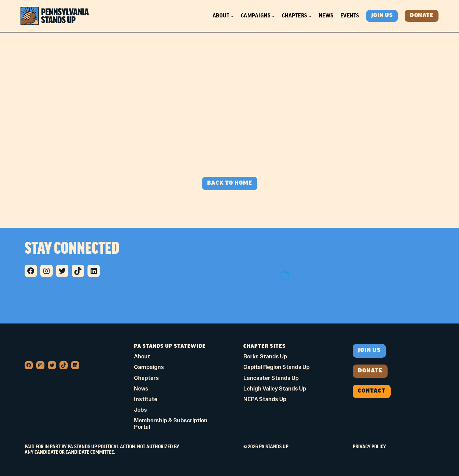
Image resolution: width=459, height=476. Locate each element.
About (221, 16)
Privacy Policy (369, 447)
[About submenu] (232, 16)
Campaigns (256, 16)
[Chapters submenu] (310, 16)
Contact (372, 391)
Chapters (295, 16)
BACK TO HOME (230, 183)
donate (370, 371)
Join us (369, 351)
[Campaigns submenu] (273, 16)
